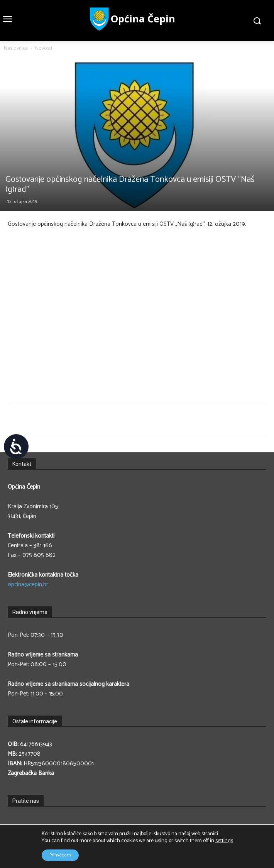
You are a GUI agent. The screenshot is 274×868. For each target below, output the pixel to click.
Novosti (44, 48)
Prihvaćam (60, 855)
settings (224, 841)
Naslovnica (16, 48)
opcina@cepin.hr (28, 585)
